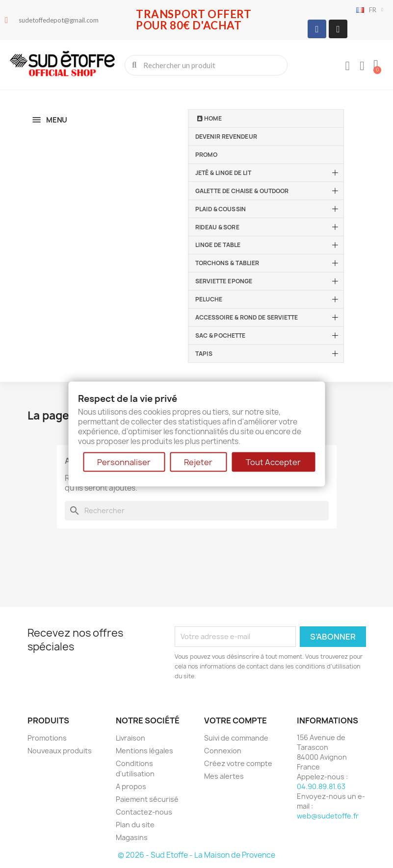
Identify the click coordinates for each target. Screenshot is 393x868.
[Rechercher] (197, 511)
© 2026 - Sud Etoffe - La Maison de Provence (196, 855)
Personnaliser (124, 462)
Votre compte (236, 720)
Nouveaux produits (60, 751)
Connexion (223, 751)
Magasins (132, 837)
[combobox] (207, 65)
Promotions (47, 738)
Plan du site (135, 825)
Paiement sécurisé (147, 799)
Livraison (131, 738)
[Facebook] (317, 29)
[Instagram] (338, 29)
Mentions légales (144, 751)
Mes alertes (224, 776)
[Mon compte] (347, 66)
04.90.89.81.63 (321, 786)
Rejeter (198, 462)
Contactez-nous (144, 812)
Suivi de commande (236, 738)
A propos (131, 786)
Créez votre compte (238, 763)
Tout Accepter (273, 462)
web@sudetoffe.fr (328, 816)
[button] (376, 65)
